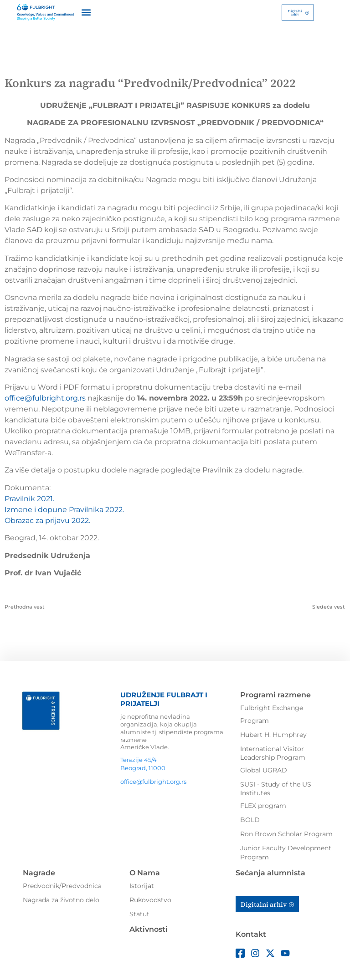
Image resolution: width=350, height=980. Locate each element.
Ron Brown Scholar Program (286, 833)
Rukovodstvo (150, 899)
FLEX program (263, 805)
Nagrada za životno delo (61, 899)
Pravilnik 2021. (29, 498)
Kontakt (251, 934)
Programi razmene (275, 694)
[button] (86, 12)
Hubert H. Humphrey (273, 734)
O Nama (145, 872)
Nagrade (39, 872)
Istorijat (142, 885)
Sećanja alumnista (270, 872)
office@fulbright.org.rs (45, 397)
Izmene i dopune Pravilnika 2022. (64, 509)
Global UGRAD (264, 769)
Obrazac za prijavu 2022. (47, 520)
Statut (139, 913)
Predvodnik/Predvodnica (62, 885)
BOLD (250, 819)
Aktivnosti (149, 928)
